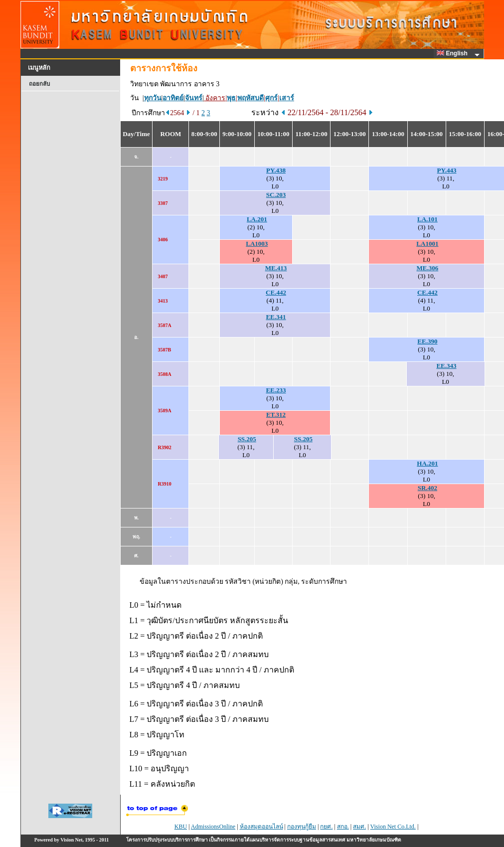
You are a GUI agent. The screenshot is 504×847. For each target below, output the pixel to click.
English (454, 53)
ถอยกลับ (39, 84)
